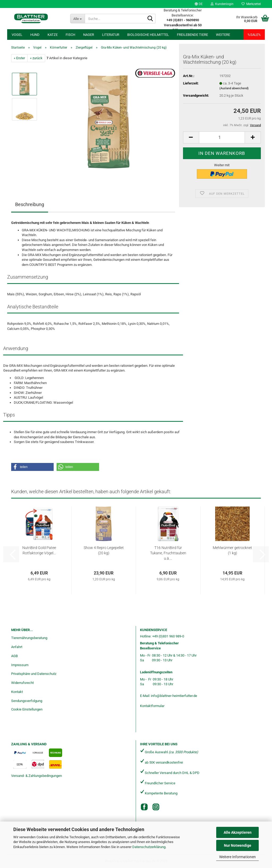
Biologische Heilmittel (148, 35)
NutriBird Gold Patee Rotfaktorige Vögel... (39, 550)
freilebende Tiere (192, 35)
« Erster (19, 58)
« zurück (36, 58)
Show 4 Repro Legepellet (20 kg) (104, 550)
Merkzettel (251, 4)
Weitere (223, 35)
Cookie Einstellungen (27, 709)
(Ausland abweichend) (234, 88)
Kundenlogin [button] (222, 4)
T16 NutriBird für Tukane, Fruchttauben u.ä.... (168, 553)
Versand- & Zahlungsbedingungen (37, 776)
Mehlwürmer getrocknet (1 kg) (232, 550)
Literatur (111, 35)
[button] (199, 4)
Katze (53, 35)
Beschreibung (30, 204)
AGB (14, 656)
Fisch (70, 35)
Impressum (20, 665)
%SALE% (254, 35)
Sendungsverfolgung (27, 701)
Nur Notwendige (238, 845)
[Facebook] (144, 807)
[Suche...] (77, 19)
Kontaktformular (152, 706)
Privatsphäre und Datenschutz (34, 674)
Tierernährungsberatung (29, 638)
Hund (35, 35)
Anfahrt (17, 647)
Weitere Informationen (237, 857)
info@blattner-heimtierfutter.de (174, 696)
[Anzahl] (222, 137)
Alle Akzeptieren (238, 832)
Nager (89, 35)
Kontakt (17, 692)
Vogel (17, 35)
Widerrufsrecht (22, 683)
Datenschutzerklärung (149, 847)
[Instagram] (156, 807)
